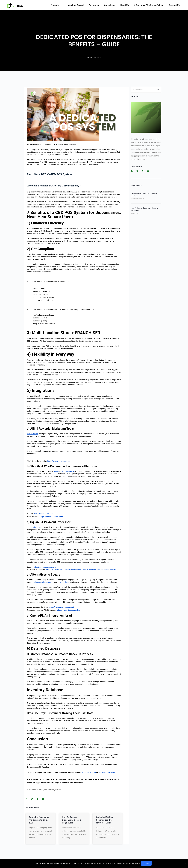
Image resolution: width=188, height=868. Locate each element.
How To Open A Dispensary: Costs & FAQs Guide (72, 820)
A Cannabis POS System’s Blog (149, 5)
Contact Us (174, 5)
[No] (185, 864)
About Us (124, 5)
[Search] (158, 90)
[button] (27, 799)
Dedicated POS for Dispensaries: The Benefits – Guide (104, 820)
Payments (94, 5)
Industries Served (75, 5)
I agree (147, 864)
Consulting (109, 5)
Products (56, 5)
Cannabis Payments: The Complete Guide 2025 (39, 820)
